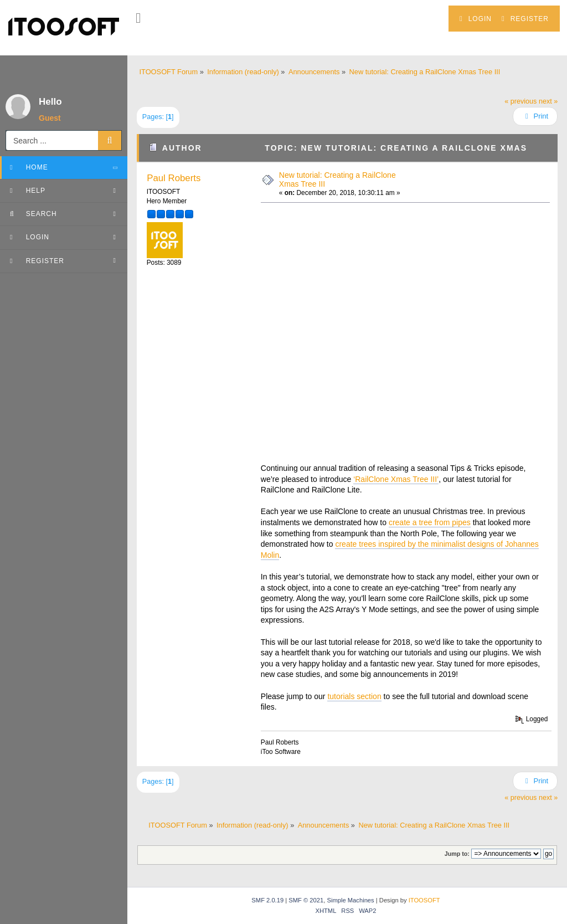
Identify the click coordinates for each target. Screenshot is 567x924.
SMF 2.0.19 (267, 900)
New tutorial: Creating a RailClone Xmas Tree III (337, 179)
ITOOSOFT (424, 900)
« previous (520, 101)
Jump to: (457, 854)
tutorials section (354, 696)
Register (525, 19)
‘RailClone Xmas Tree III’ (396, 479)
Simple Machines (350, 900)
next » (548, 101)
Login (476, 19)
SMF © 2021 (306, 900)
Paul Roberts (174, 178)
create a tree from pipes (430, 522)
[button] (138, 18)
